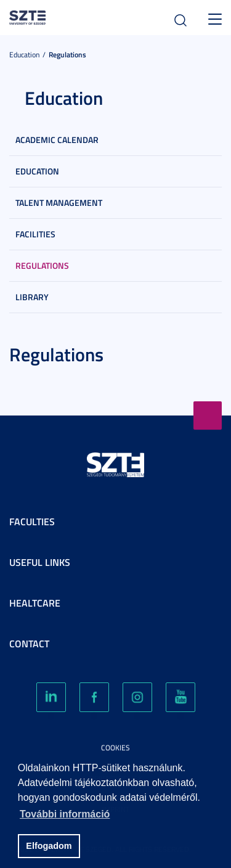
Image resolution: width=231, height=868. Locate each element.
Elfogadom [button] (49, 846)
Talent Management (59, 203)
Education (24, 55)
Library (32, 297)
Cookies (115, 747)
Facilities (35, 234)
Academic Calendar (57, 140)
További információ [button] (65, 814)
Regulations (67, 55)
